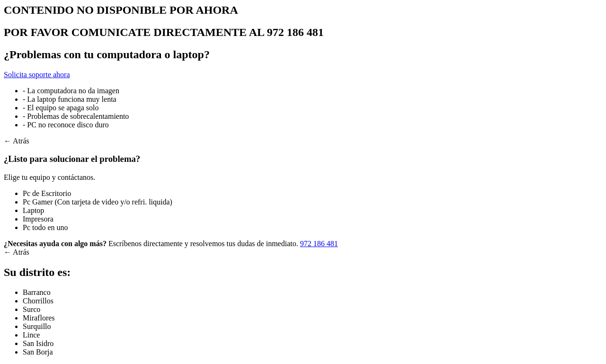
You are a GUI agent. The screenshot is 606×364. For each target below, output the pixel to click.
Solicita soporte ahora (37, 75)
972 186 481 (319, 244)
